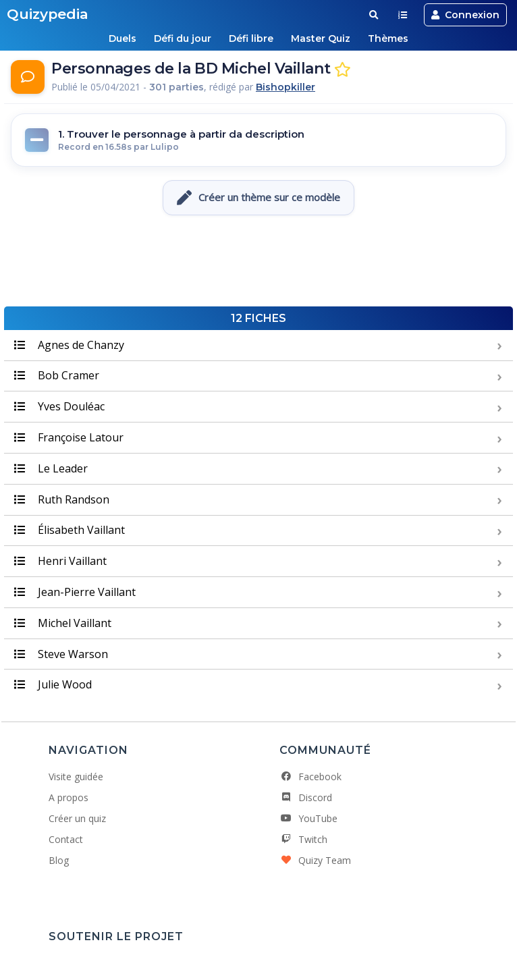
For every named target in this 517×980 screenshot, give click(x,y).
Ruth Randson (62, 499)
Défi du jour (183, 38)
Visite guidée (76, 777)
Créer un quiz (77, 818)
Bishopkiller (285, 87)
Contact (66, 839)
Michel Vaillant (63, 623)
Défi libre (251, 38)
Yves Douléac (59, 406)
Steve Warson (61, 654)
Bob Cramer (57, 375)
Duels (123, 38)
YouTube (308, 818)
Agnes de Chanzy (69, 345)
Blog (59, 860)
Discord (306, 797)
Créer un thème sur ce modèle (258, 198)
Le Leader (51, 468)
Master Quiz (321, 38)
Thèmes (388, 38)
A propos (69, 797)
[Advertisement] (258, 263)
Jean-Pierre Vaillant (75, 592)
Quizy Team (315, 860)
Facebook (310, 777)
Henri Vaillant (60, 561)
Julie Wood (53, 684)
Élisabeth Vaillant (70, 530)
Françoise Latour (69, 437)
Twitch (303, 839)
